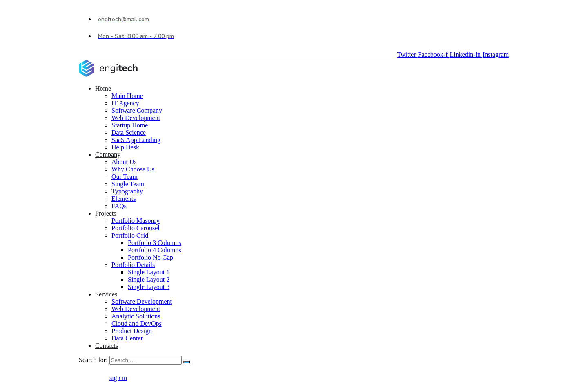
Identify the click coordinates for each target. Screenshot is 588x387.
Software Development (142, 301)
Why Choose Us (133, 169)
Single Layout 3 (149, 287)
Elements (124, 199)
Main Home (127, 96)
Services (106, 294)
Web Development (136, 118)
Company (108, 155)
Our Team (125, 177)
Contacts (107, 346)
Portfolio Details (133, 265)
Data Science (129, 132)
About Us (124, 162)
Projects (106, 213)
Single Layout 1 (149, 272)
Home (103, 88)
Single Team (128, 184)
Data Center (127, 338)
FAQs (119, 206)
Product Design (132, 331)
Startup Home (130, 125)
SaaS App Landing (136, 140)
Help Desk (125, 147)
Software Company (137, 110)
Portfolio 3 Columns (155, 243)
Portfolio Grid (130, 235)
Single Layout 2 (149, 279)
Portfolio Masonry (136, 221)
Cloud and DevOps (137, 324)
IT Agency (125, 103)
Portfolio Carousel (136, 228)
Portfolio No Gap (150, 257)
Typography (127, 191)
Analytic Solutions (136, 316)
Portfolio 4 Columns (155, 250)
